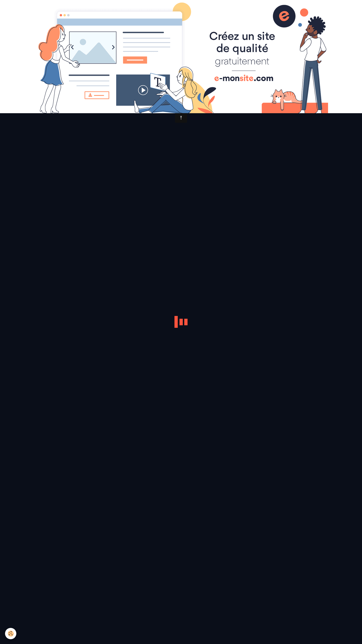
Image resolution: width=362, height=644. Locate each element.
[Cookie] (11, 634)
